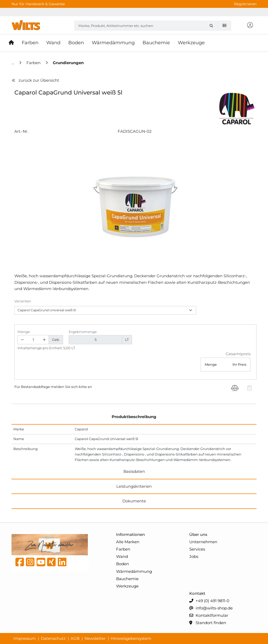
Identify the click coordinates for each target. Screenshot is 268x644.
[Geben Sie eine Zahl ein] (33, 340)
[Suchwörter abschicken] (213, 26)
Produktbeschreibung (134, 417)
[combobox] (153, 26)
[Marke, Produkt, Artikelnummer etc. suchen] (213, 26)
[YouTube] (41, 563)
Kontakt (197, 593)
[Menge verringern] (22, 340)
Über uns (198, 534)
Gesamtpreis (238, 354)
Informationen (130, 534)
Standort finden (208, 623)
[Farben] (34, 63)
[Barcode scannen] (224, 25)
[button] (250, 26)
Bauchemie (127, 579)
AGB (75, 638)
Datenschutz (53, 638)
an (90, 387)
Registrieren (245, 4)
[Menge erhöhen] (44, 340)
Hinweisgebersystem (131, 638)
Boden (122, 564)
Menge (24, 332)
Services (197, 549)
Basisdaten (134, 471)
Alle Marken (128, 542)
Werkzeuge (127, 586)
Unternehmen (203, 542)
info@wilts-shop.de (211, 608)
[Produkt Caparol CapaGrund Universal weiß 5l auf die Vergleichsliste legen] (235, 389)
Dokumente (134, 501)
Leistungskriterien (134, 486)
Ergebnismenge (83, 332)
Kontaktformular (209, 616)
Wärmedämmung (134, 571)
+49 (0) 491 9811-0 (209, 601)
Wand (122, 556)
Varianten (23, 301)
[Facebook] (20, 563)
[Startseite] (13, 43)
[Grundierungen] (68, 63)
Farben (123, 549)
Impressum (25, 638)
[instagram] (30, 563)
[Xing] (51, 563)
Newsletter (95, 638)
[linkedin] (62, 563)
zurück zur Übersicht (35, 80)
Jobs (194, 556)
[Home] (13, 63)
